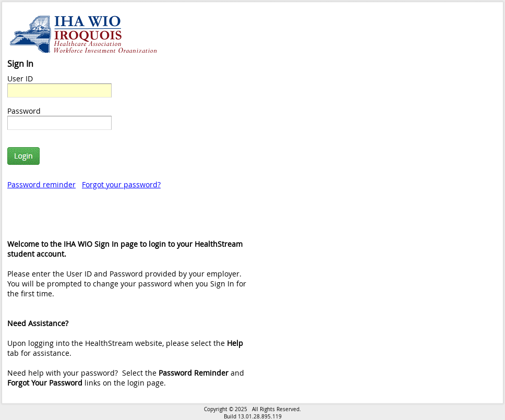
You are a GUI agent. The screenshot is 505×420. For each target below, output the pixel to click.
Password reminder (41, 184)
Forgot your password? (121, 184)
